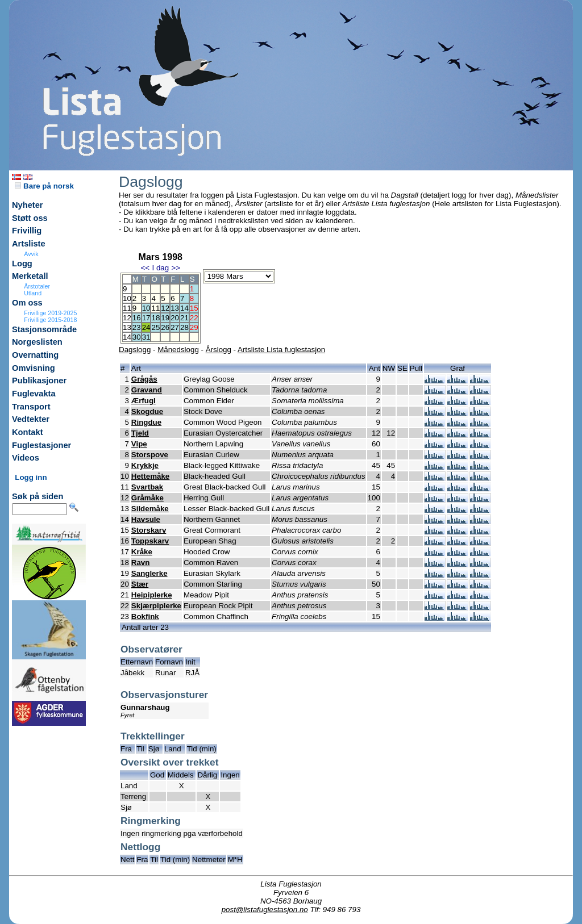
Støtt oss (30, 218)
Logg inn (31, 477)
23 (137, 327)
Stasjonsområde (44, 329)
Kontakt (28, 432)
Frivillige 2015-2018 (50, 320)
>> (176, 268)
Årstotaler (37, 286)
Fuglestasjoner (41, 445)
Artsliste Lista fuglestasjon (281, 350)
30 (137, 337)
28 (184, 327)
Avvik (31, 254)
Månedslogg (178, 350)
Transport (31, 407)
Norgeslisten (37, 342)
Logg (22, 264)
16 (137, 318)
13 (175, 308)
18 (155, 318)
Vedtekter (31, 419)
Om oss (27, 303)
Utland (33, 293)
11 (155, 308)
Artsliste (29, 244)
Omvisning (34, 368)
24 (146, 327)
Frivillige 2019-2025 (50, 313)
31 (146, 337)
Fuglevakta (34, 394)
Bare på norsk (44, 186)
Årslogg (219, 350)
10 (146, 308)
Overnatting (35, 355)
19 (165, 318)
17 (146, 318)
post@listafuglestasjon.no (265, 910)
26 (165, 327)
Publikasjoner (39, 381)
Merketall (30, 276)
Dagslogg (135, 350)
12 (165, 308)
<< (145, 268)
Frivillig (27, 231)
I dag (160, 268)
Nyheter (28, 205)
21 (184, 318)
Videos (26, 458)
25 (155, 327)
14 (184, 308)
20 (175, 318)
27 (175, 327)
